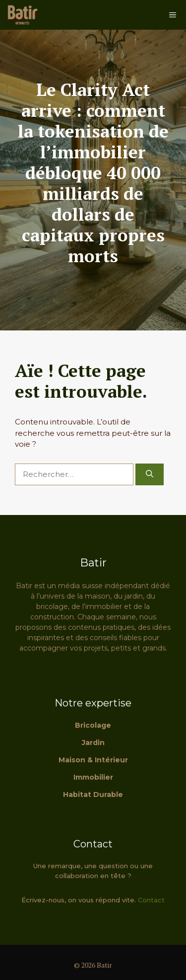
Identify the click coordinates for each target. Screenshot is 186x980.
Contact (151, 900)
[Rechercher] (150, 475)
